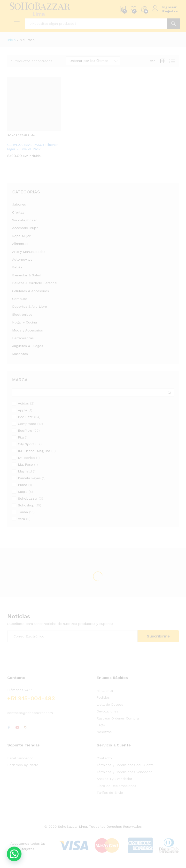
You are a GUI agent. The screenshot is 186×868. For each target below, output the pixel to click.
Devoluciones (107, 711)
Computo (20, 299)
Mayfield (25, 471)
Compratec (27, 424)
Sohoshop (26, 505)
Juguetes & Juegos (28, 346)
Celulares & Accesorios (31, 291)
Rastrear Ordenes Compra (118, 718)
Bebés (17, 267)
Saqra (23, 492)
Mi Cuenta (105, 691)
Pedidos (103, 697)
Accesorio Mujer (25, 228)
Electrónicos (22, 314)
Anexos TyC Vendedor (114, 779)
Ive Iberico (26, 458)
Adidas (23, 403)
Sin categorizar (24, 220)
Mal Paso (25, 464)
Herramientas (23, 338)
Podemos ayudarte (23, 765)
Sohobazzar (28, 498)
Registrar (170, 11)
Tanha (23, 512)
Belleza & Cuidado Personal (35, 283)
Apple (23, 410)
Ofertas (18, 212)
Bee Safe (25, 417)
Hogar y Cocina (24, 322)
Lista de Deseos (110, 704)
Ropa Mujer (21, 236)
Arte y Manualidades (29, 252)
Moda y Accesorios (27, 330)
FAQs (101, 725)
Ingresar (164, 7)
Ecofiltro (25, 430)
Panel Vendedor (20, 758)
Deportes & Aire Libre (30, 306)
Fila (21, 437)
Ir (174, 24)
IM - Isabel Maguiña (34, 451)
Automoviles (22, 259)
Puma (23, 485)
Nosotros (104, 732)
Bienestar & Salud (27, 275)
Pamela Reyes (29, 478)
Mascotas (20, 354)
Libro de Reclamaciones (116, 786)
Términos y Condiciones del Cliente (125, 765)
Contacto (104, 758)
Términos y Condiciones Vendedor (124, 772)
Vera (21, 519)
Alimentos (20, 244)
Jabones (19, 204)
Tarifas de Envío (110, 793)
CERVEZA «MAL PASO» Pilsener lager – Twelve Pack (33, 147)
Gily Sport (26, 444)
